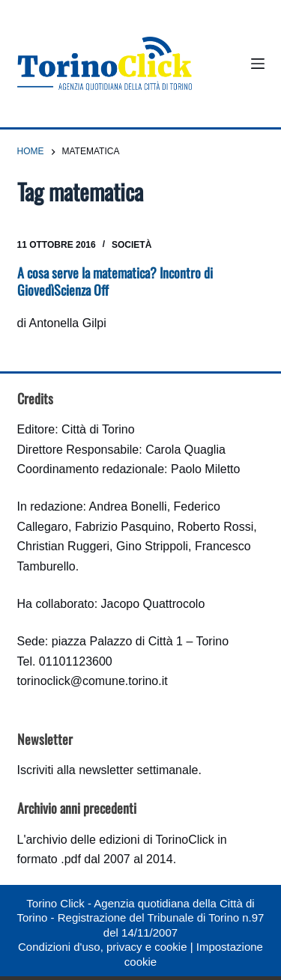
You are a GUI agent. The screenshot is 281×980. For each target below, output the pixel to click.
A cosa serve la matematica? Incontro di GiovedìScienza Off (115, 281)
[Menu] (258, 64)
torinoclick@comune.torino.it (93, 681)
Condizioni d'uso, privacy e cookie (102, 947)
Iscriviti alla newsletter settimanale (108, 770)
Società (132, 245)
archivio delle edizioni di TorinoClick (120, 840)
